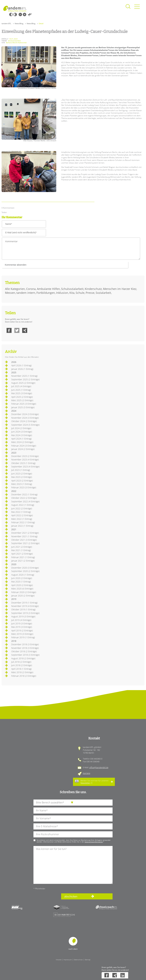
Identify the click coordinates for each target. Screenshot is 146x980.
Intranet (59, 960)
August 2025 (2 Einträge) (23, 383)
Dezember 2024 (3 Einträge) (25, 414)
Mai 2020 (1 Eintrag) (21, 582)
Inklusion (62, 293)
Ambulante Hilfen (48, 289)
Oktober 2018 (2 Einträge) (24, 651)
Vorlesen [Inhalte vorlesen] (30, 14)
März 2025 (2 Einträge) (22, 400)
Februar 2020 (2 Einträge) (24, 592)
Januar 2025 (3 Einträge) (23, 407)
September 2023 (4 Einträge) (25, 467)
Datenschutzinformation (94, 842)
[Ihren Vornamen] (73, 818)
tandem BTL (6, 23)
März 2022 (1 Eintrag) (22, 519)
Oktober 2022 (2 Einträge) (24, 498)
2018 (14, 641)
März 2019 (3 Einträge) (22, 634)
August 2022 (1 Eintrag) (23, 505)
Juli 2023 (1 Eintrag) (21, 470)
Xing (25, 330)
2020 (14, 564)
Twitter (17, 330)
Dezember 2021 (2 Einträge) (25, 533)
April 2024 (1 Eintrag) (21, 439)
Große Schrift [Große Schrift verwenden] (25, 14)
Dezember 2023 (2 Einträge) (25, 456)
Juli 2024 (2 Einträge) (21, 428)
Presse (90, 293)
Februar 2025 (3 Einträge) (24, 404)
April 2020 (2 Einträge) (22, 585)
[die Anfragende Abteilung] (73, 803)
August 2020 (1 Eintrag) (23, 575)
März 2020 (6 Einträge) (22, 589)
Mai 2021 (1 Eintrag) (21, 550)
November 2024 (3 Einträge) (25, 418)
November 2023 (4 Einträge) (25, 460)
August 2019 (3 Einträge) (23, 616)
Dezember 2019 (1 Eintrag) (24, 603)
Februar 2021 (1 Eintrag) (23, 557)
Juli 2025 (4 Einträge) (21, 386)
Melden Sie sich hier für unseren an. (94, 782)
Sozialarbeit (103, 293)
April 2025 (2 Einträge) (22, 397)
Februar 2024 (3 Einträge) (24, 446)
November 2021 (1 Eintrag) (24, 536)
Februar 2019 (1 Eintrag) (23, 637)
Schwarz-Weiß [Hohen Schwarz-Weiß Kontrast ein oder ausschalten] (11, 14)
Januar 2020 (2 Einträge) (23, 596)
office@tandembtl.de (99, 767)
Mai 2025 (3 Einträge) (22, 393)
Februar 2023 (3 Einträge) (24, 487)
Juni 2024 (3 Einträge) (22, 432)
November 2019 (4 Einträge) (25, 606)
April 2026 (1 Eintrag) (21, 365)
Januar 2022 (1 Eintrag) (22, 526)
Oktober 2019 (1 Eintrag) (23, 609)
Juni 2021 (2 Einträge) (22, 547)
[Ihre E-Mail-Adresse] (73, 826)
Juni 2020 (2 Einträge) (22, 578)
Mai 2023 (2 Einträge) (22, 477)
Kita (72, 293)
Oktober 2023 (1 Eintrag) (23, 463)
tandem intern (26, 293)
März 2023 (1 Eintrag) (22, 484)
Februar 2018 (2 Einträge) (24, 676)
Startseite (15, 9)
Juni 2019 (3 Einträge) (22, 623)
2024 (14, 411)
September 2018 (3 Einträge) (25, 655)
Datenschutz (78, 960)
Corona (31, 289)
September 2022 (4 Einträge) (25, 501)
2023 (14, 453)
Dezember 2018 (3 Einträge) (25, 644)
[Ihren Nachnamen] (73, 811)
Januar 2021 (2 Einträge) (23, 561)
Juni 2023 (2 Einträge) (22, 474)
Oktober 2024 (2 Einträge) (24, 421)
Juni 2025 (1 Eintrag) (21, 390)
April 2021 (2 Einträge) (22, 554)
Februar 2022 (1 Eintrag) (23, 522)
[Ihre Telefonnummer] (73, 834)
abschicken (71, 896)
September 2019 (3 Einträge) (25, 613)
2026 (14, 362)
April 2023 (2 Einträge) (22, 481)
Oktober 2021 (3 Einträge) (24, 540)
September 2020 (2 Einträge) (25, 571)
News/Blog (19, 23)
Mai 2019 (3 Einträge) (22, 627)
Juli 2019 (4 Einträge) (21, 620)
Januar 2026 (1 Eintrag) (22, 369)
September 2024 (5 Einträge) (25, 425)
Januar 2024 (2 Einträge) (23, 449)
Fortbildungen (46, 293)
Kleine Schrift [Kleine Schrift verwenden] (20, 14)
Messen (10, 293)
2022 (14, 491)
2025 (14, 372)
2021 (14, 529)
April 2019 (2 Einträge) (22, 631)
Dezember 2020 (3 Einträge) (25, 568)
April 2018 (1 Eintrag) (21, 669)
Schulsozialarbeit (72, 289)
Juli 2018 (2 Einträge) (21, 662)
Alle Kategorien (15, 289)
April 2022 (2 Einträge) (22, 515)
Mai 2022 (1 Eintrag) (21, 512)
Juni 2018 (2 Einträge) (22, 665)
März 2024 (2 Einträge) (22, 442)
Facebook (9, 330)
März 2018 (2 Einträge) (22, 672)
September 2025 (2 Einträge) (25, 379)
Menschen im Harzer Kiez (120, 289)
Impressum (68, 960)
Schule (80, 293)
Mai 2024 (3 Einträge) (22, 435)
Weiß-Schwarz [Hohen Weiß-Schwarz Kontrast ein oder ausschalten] (15, 14)
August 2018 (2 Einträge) (23, 658)
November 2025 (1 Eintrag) (24, 376)
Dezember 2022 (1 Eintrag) (24, 494)
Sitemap (88, 960)
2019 (14, 599)
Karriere (87, 773)
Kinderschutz (93, 289)
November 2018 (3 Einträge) (25, 648)
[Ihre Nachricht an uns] (73, 865)
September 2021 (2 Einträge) (25, 543)
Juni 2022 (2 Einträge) (22, 508)
